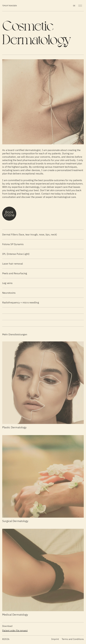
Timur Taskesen (10, 6)
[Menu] (80, 6)
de (74, 6)
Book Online (9, 214)
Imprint (55, 639)
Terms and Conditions (73, 639)
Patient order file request (15, 630)
